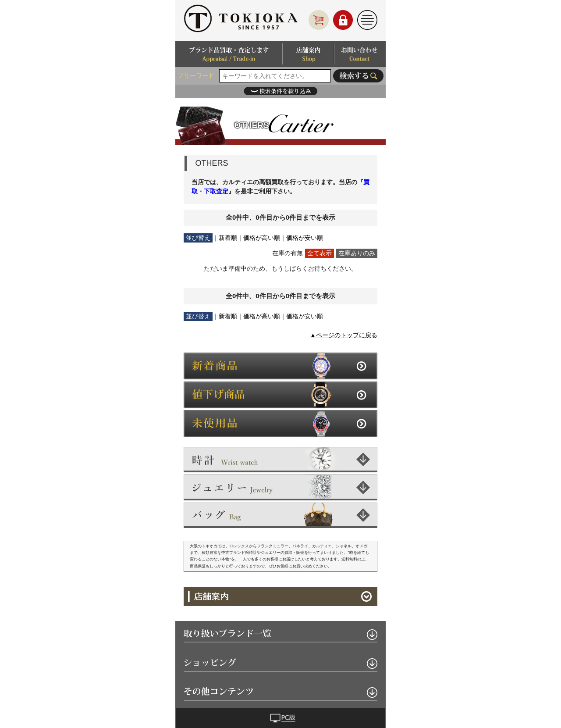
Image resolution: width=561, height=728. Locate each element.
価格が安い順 (305, 238)
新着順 (228, 238)
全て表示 (320, 253)
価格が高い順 (262, 238)
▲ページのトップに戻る (344, 335)
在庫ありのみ (357, 253)
